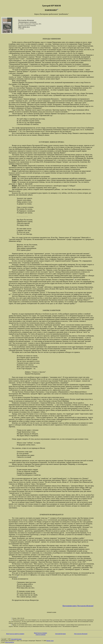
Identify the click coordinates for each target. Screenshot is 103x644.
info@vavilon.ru (10, 642)
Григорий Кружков (60, 634)
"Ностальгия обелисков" (81, 634)
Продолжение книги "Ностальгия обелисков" (78, 606)
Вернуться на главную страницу (15, 634)
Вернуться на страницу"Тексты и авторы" (41, 634)
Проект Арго (50, 641)
